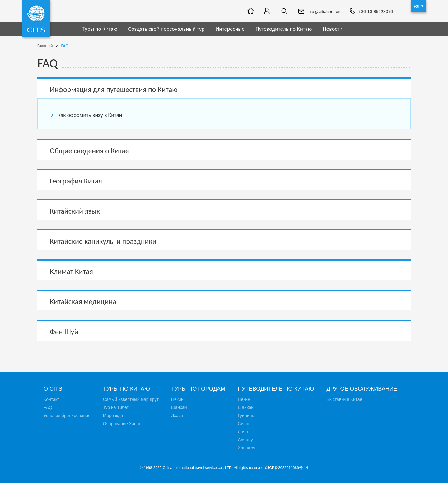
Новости (332, 29)
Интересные (230, 29)
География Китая (76, 181)
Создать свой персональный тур (167, 29)
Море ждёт (114, 416)
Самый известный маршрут (131, 399)
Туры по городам (198, 389)
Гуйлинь (246, 416)
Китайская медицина (83, 302)
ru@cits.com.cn (325, 12)
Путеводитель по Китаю (284, 29)
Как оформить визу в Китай (90, 115)
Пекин (177, 399)
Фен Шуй (64, 332)
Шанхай (179, 407)
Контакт (51, 399)
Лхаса (177, 416)
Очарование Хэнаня (123, 424)
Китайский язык (75, 211)
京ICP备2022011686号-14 (286, 468)
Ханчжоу (246, 448)
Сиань (244, 424)
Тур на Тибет (116, 407)
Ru (417, 6)
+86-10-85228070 (376, 12)
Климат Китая (71, 271)
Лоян (243, 432)
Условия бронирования (67, 416)
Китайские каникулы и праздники (103, 241)
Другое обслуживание (362, 389)
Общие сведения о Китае (89, 151)
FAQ (65, 46)
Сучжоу (245, 440)
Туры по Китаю (100, 29)
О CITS (53, 389)
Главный (45, 46)
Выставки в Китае (344, 399)
